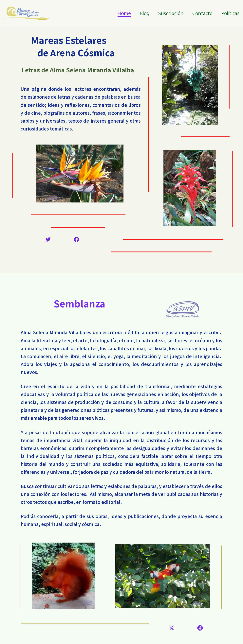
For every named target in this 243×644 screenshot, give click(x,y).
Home (124, 13)
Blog (145, 13)
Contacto (202, 13)
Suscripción (171, 13)
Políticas (230, 13)
